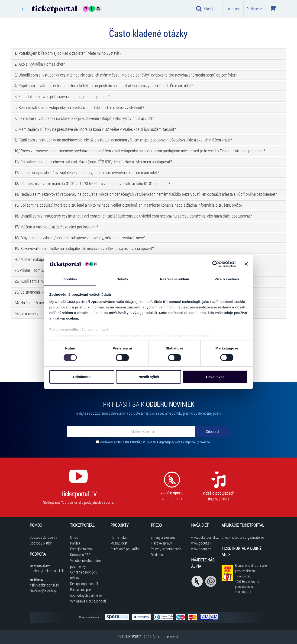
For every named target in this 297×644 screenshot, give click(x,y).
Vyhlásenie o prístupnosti (88, 601)
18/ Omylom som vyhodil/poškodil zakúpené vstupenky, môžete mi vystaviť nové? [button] (80, 238)
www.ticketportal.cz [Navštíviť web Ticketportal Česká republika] (204, 537)
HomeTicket (119, 537)
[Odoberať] (213, 432)
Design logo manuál (84, 584)
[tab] (148, 53)
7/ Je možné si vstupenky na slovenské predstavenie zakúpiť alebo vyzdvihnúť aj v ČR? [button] (84, 118)
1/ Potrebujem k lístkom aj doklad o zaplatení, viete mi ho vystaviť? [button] (68, 53)
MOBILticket (119, 543)
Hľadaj (205, 9)
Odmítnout (82, 377)
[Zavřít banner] (246, 264)
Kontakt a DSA (80, 555)
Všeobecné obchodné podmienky (85, 563)
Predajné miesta (81, 549)
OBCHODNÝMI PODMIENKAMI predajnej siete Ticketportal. (161, 442)
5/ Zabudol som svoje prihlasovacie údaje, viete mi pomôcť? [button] (62, 96)
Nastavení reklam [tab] (175, 279)
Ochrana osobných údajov (83, 575)
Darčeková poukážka (125, 549)
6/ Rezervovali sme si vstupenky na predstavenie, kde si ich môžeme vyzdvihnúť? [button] (79, 107)
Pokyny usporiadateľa (166, 549)
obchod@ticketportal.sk (47, 571)
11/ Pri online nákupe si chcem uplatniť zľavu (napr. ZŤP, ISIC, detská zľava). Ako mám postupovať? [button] (93, 162)
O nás (74, 537)
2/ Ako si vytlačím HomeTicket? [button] (40, 64)
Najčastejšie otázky (43, 591)
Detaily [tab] (123, 279)
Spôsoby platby (41, 543)
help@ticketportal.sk (44, 585)
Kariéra (75, 543)
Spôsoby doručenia (43, 537)
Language (233, 9)
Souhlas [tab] (70, 279)
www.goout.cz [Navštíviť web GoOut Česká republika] (201, 549)
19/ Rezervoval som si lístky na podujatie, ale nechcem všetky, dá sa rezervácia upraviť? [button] (84, 248)
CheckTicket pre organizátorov (243, 537)
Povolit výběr (148, 377)
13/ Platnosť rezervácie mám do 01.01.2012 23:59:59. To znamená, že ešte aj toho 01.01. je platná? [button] (92, 183)
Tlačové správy (161, 543)
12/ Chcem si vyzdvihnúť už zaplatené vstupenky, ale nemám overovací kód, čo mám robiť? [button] (87, 173)
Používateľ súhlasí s (155, 442)
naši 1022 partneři (74, 302)
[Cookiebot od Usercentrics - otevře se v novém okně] (216, 264)
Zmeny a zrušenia (163, 537)
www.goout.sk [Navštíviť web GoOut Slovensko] (201, 543)
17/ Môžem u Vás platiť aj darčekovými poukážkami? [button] (56, 227)
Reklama (157, 555)
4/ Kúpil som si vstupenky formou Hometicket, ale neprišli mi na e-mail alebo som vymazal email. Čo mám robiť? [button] (104, 86)
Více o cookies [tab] (227, 279)
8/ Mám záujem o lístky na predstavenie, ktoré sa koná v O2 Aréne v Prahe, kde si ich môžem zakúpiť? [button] (95, 129)
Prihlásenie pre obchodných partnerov (86, 592)
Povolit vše (215, 377)
